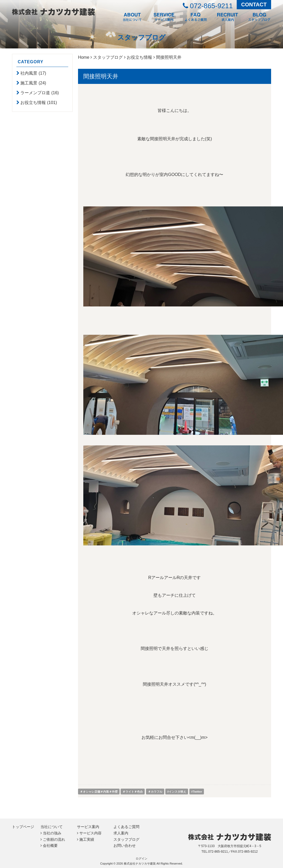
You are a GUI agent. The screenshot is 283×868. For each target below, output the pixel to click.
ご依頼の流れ (54, 839)
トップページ (23, 827)
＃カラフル (155, 792)
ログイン (141, 858)
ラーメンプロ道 (36, 93)
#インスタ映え (177, 792)
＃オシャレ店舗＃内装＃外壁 (99, 792)
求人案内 (121, 833)
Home (84, 57)
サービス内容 (90, 833)
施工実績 (87, 839)
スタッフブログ (108, 57)
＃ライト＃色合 (133, 792)
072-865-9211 (208, 6)
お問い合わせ (125, 846)
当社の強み (52, 833)
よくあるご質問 (126, 827)
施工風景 (29, 83)
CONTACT (254, 4)
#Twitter (197, 792)
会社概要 (50, 846)
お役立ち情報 (34, 103)
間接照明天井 (101, 76)
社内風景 (29, 73)
